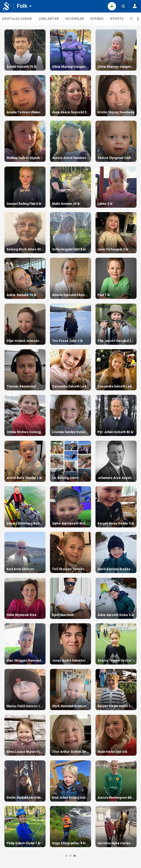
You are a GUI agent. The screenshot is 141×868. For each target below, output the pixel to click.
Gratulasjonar (17, 19)
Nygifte (117, 19)
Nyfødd (97, 19)
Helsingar (75, 19)
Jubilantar (49, 19)
